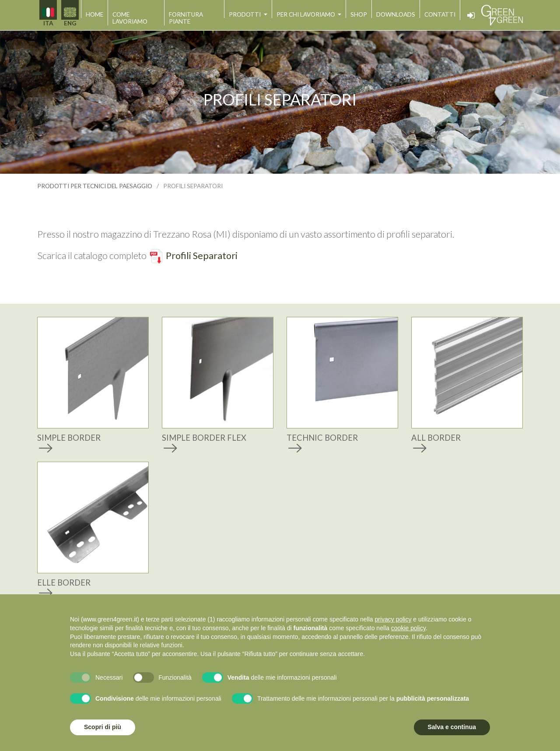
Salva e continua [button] (452, 727)
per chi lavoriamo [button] (306, 14)
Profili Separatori (202, 256)
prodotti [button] (245, 14)
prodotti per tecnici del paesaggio (95, 186)
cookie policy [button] (408, 628)
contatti (440, 14)
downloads (396, 14)
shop (359, 14)
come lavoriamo (130, 18)
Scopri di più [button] (103, 727)
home (94, 14)
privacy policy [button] (393, 619)
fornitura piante (186, 18)
